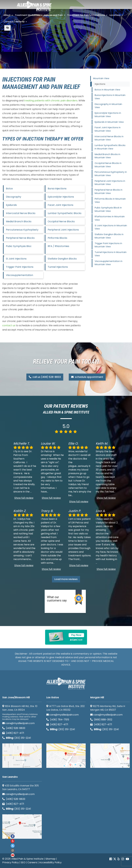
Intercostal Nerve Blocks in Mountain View (109, 138)
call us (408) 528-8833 (45, 377)
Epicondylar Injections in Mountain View (108, 115)
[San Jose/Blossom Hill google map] (22, 756)
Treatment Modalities (29, 16)
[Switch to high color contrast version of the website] (7, 28)
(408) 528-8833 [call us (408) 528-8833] (14, 728)
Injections (100, 84)
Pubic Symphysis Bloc (19, 246)
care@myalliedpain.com (18, 723)
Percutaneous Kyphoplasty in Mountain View (111, 174)
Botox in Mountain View (107, 90)
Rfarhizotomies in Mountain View (110, 218)
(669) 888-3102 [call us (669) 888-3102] (102, 720)
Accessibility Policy (50, 862)
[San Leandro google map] (22, 827)
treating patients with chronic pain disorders (51, 101)
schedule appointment (87, 377)
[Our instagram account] (13, 850)
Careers (32, 862)
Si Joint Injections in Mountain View (111, 227)
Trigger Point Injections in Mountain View (108, 245)
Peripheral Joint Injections (63, 230)
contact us (9, 325)
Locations (116, 16)
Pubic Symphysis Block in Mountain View (108, 209)
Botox (9, 189)
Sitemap (50, 859)
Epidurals (11, 205)
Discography (14, 197)
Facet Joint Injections (61, 205)
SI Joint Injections (16, 259)
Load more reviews (66, 579)
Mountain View (101, 78)
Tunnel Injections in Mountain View (111, 254)
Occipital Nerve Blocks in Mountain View (108, 165)
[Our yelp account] (118, 859)
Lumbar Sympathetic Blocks (65, 213)
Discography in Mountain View (108, 106)
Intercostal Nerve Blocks (21, 213)
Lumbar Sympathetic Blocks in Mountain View (110, 147)
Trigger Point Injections (20, 267)
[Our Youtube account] (13, 855)
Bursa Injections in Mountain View (110, 97)
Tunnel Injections (58, 267)
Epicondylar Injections (61, 197)
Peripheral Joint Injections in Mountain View (110, 183)
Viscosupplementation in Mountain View (109, 263)
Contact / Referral (15, 23)
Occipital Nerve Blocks (61, 221)
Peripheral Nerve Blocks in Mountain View (109, 191)
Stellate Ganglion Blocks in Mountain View (109, 236)
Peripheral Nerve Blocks (20, 238)
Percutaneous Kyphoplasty (22, 230)
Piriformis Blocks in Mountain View (110, 200)
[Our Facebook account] (111, 859)
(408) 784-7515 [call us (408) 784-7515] (58, 720)
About (8, 16)
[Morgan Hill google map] (110, 756)
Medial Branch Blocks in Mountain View (107, 156)
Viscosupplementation (20, 275)
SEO (23, 862)
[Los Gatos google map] (66, 756)
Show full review (24, 498)
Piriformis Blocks (57, 238)
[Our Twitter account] (115, 859)
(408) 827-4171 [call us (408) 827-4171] (13, 733)
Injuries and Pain (55, 16)
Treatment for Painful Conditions (88, 16)
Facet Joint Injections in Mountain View (108, 129)
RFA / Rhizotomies (58, 246)
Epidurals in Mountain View (109, 122)
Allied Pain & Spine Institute (27, 859)
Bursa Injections (57, 189)
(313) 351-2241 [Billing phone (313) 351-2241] (17, 738)
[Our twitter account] (13, 846)
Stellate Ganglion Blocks (62, 259)
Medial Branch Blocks (19, 221)
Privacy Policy (11, 862)
